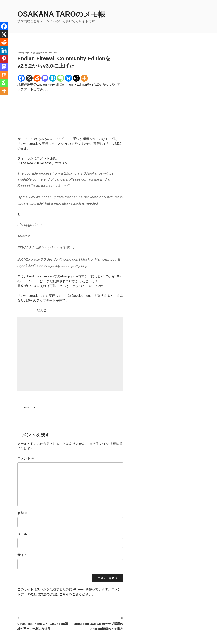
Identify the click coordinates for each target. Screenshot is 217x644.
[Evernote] (61, 78)
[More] (84, 78)
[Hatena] (53, 78)
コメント (26, 458)
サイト (22, 555)
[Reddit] (37, 78)
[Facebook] (21, 78)
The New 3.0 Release (36, 163)
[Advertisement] (70, 354)
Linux (26, 407)
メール (24, 534)
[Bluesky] (68, 78)
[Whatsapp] (4, 83)
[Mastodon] (45, 78)
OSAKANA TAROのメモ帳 (61, 14)
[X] (29, 78)
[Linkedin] (4, 50)
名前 (23, 513)
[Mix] (4, 75)
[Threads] (76, 78)
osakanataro (50, 53)
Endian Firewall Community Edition (62, 84)
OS (33, 407)
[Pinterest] (4, 59)
